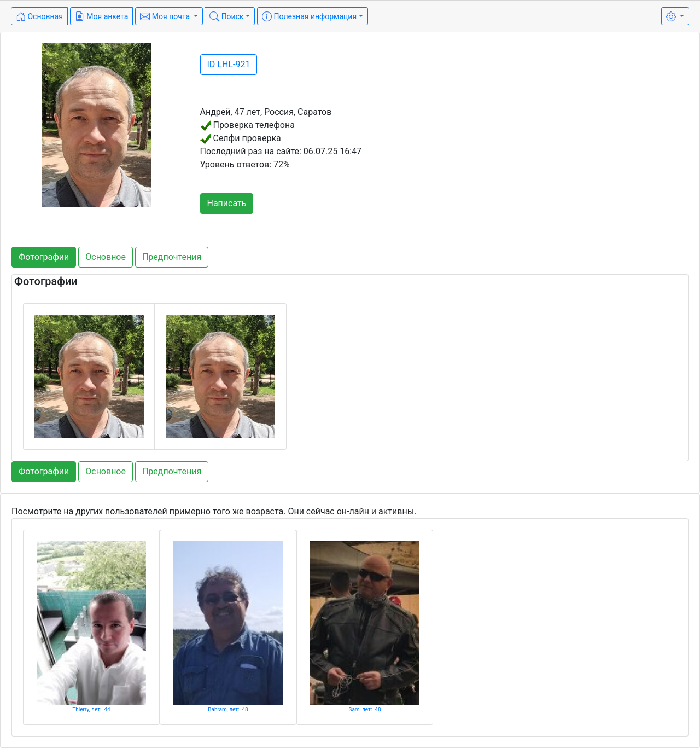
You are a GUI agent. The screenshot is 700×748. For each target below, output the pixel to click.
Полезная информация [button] (309, 16)
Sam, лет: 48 (364, 709)
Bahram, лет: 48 (228, 709)
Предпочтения (172, 257)
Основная (39, 16)
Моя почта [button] (166, 16)
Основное (106, 257)
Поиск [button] (226, 16)
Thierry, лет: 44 (91, 709)
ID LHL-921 (229, 64)
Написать (227, 203)
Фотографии (44, 257)
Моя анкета (102, 16)
